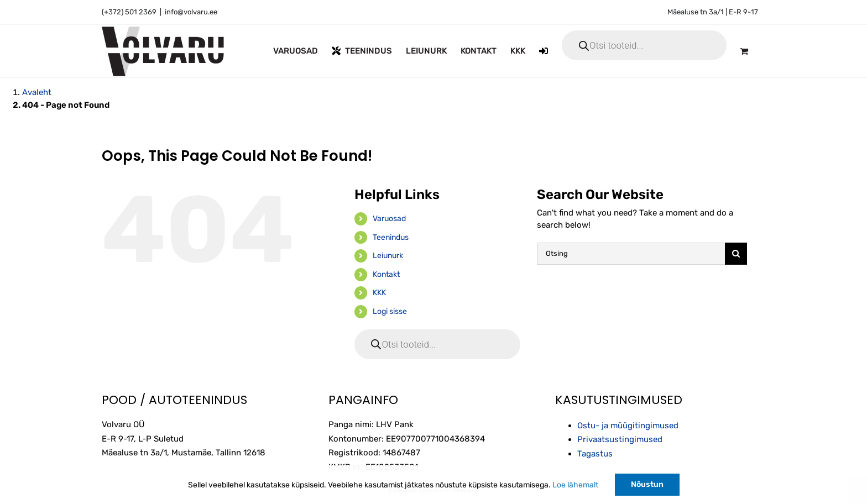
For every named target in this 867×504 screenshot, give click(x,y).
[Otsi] (736, 254)
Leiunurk (388, 256)
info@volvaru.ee (191, 12)
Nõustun (647, 484)
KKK (379, 293)
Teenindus (391, 237)
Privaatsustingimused (620, 439)
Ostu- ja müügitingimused (628, 426)
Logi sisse (390, 311)
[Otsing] (631, 254)
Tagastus (595, 454)
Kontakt (386, 274)
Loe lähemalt (575, 485)
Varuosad (389, 219)
